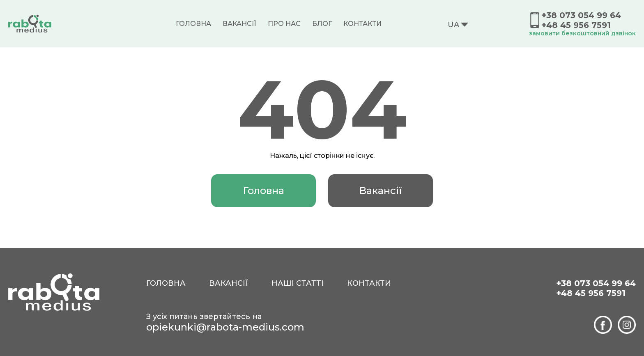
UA (453, 25)
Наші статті (298, 283)
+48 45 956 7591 (576, 25)
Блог (322, 24)
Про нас (284, 24)
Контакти (362, 24)
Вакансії (239, 24)
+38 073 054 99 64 (581, 15)
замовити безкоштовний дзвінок (582, 33)
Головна (193, 24)
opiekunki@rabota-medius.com (225, 327)
